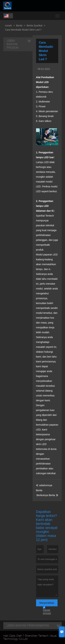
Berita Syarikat (34, 26)
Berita (19, 26)
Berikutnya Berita (46, 495)
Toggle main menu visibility (58, 15)
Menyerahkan (47, 603)
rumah (8, 26)
